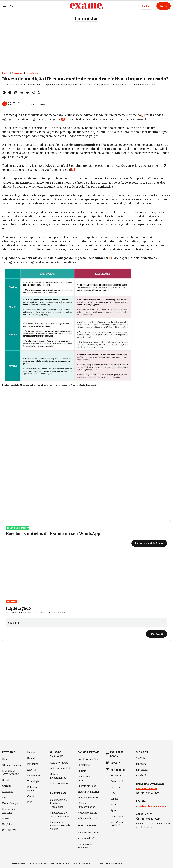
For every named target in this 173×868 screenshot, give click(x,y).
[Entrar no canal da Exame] (149, 543)
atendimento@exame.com (151, 806)
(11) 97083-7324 (151, 819)
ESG (5, 798)
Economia (8, 792)
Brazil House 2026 (88, 759)
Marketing (33, 764)
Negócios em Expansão (85, 846)
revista (115, 763)
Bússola (82, 771)
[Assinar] (146, 6)
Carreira (7, 786)
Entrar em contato (146, 788)
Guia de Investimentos (58, 776)
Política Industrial (88, 818)
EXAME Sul (84, 765)
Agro (113, 810)
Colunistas (86, 19)
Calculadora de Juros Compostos (60, 814)
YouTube (141, 758)
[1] (143, 115)
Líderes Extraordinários (86, 805)
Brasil (6, 780)
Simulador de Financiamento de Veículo (60, 825)
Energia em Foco (87, 786)
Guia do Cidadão (59, 763)
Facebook (141, 775)
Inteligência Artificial (9, 811)
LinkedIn (141, 764)
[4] (112, 258)
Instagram (142, 770)
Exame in (116, 775)
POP (29, 802)
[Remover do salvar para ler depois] (39, 93)
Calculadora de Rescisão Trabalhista (58, 803)
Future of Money (32, 789)
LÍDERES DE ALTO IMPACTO (11, 773)
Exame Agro (34, 775)
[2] (63, 119)
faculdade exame (117, 754)
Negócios (7, 824)
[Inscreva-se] (156, 634)
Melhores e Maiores (88, 832)
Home (5, 73)
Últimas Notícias (12, 765)
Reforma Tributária (88, 798)
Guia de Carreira (59, 784)
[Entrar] (164, 6)
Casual (31, 758)
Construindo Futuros (84, 778)
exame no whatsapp (18, 528)
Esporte (32, 770)
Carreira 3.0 (117, 781)
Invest (6, 818)
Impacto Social (33, 73)
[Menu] (5, 6)
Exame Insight (10, 803)
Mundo (31, 752)
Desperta (12, 601)
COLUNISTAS (9, 830)
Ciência (31, 796)
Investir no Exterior (88, 792)
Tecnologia (33, 781)
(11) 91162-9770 (151, 793)
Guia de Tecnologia (61, 768)
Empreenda (117, 816)
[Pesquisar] (12, 6)
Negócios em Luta (87, 813)
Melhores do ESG (87, 838)
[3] (73, 170)
